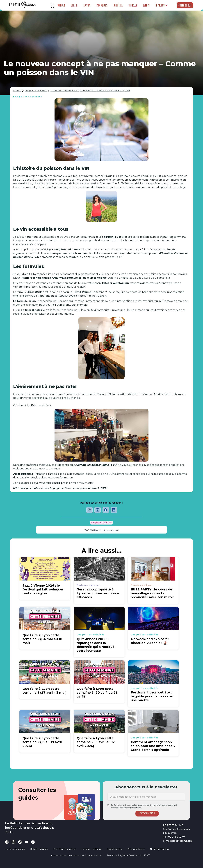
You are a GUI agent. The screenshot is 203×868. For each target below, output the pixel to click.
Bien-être (118, 5)
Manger (61, 5)
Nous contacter (136, 849)
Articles (133, 5)
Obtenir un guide (39, 849)
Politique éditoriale (91, 849)
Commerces (102, 5)
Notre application (159, 849)
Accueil (17, 91)
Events (146, 5)
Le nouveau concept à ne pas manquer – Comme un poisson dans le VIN (90, 91)
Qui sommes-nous (15, 849)
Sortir (74, 5)
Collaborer (185, 5)
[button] (162, 5)
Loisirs (87, 5)
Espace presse (115, 849)
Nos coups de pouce (65, 849)
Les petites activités (36, 91)
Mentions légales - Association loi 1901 (129, 855)
